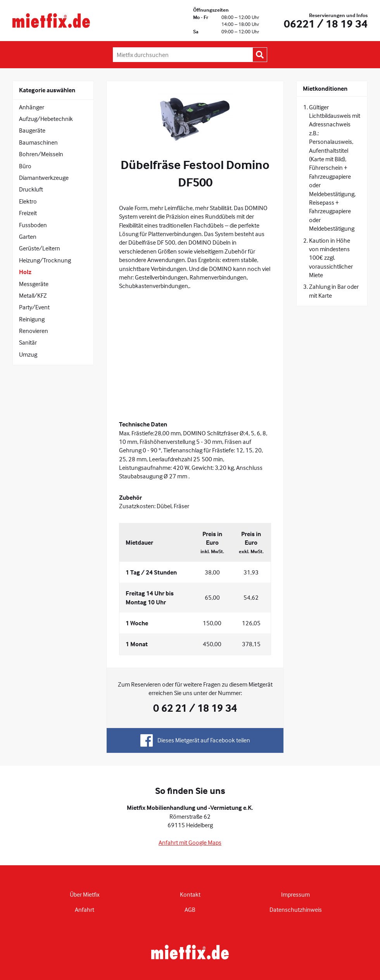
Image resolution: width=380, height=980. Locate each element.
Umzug (28, 354)
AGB (190, 909)
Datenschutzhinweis (296, 909)
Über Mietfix (85, 894)
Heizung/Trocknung (45, 260)
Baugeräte (32, 130)
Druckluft (31, 189)
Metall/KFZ (33, 295)
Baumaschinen (38, 142)
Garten (28, 236)
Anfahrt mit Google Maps (190, 842)
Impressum (295, 894)
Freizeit (28, 213)
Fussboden (33, 225)
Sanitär (28, 342)
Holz (25, 272)
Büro (25, 166)
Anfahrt (85, 909)
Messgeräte (34, 284)
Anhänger (32, 107)
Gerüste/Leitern (40, 248)
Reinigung (32, 319)
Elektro (28, 201)
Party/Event (34, 307)
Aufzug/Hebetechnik (46, 119)
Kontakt (190, 894)
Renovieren (34, 331)
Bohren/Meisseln (41, 154)
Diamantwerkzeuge (44, 178)
